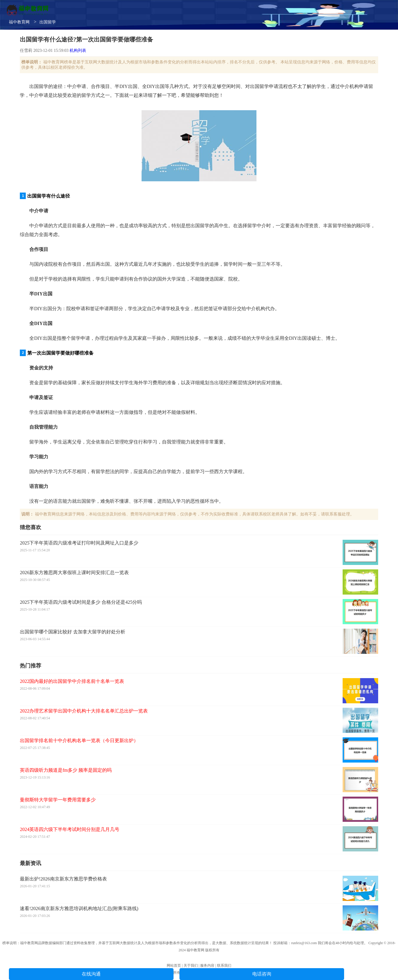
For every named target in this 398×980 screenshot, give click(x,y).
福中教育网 (19, 22)
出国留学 (48, 22)
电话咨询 (262, 974)
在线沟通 (91, 974)
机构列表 (78, 51)
